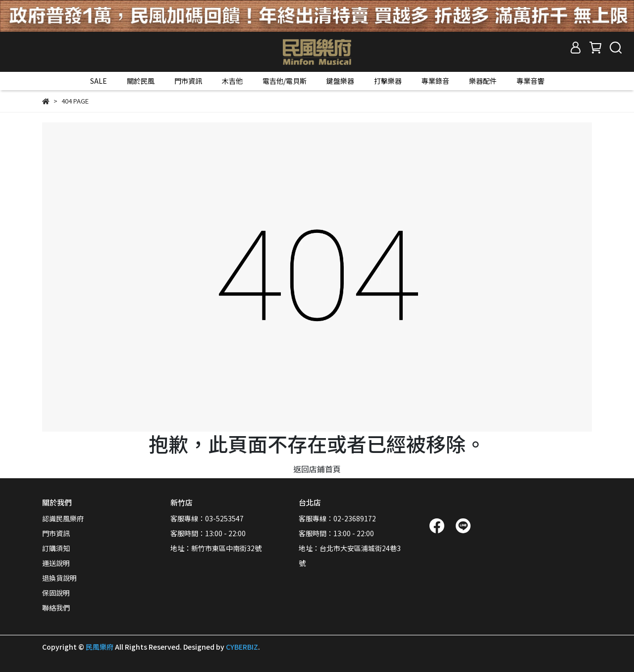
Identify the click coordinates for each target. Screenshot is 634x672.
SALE (99, 81)
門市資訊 (188, 81)
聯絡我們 (56, 608)
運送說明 (56, 563)
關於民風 (141, 81)
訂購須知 (56, 548)
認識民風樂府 (63, 518)
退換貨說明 (59, 578)
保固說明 (56, 593)
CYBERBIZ (242, 647)
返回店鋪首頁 (317, 469)
